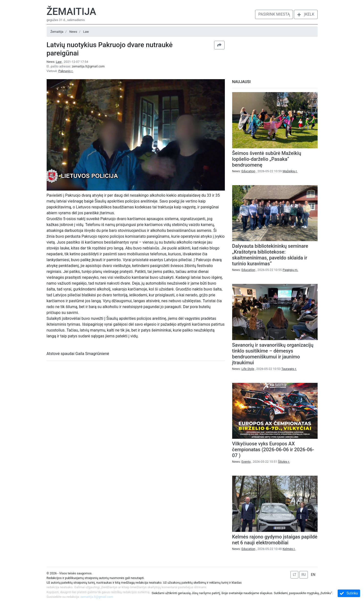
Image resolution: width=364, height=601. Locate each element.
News (73, 32)
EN (313, 575)
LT (294, 575)
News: (55, 62)
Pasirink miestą (274, 14)
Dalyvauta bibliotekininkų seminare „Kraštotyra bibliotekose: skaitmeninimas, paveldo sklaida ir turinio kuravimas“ (270, 255)
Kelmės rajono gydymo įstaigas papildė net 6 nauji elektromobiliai (275, 540)
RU (304, 575)
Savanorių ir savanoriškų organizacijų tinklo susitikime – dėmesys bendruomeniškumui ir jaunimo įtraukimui (273, 354)
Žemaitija (71, 12)
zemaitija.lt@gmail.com (88, 66)
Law (86, 32)
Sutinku (349, 593)
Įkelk (306, 14)
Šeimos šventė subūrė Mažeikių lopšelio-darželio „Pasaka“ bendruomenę (267, 159)
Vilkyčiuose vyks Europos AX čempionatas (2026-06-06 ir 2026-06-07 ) (273, 450)
